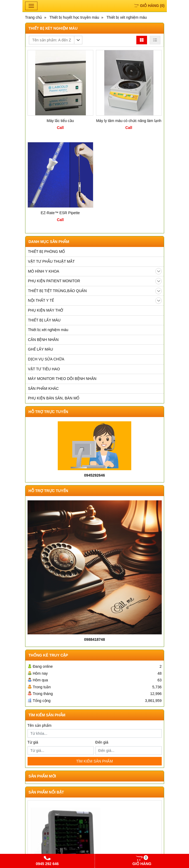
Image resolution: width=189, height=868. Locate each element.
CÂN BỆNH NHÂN (43, 340)
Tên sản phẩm (40, 725)
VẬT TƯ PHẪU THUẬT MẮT (51, 261)
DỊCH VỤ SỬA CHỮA (46, 359)
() (149, 6)
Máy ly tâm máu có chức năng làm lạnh (129, 121)
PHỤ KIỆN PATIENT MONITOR (95, 281)
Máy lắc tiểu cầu (60, 121)
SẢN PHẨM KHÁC (43, 388)
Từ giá (33, 742)
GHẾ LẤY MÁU (41, 349)
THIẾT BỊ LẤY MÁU (44, 320)
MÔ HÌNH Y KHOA (95, 271)
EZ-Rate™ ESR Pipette (60, 213)
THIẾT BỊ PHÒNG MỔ (47, 252)
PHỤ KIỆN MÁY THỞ (46, 310)
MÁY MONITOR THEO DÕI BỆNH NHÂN (62, 379)
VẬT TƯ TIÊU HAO (44, 369)
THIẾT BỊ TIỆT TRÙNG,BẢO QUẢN (95, 291)
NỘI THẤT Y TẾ (95, 301)
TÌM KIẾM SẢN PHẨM (94, 761)
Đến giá (102, 742)
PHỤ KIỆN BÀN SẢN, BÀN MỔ (54, 398)
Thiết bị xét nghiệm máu (48, 330)
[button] (56, 40)
